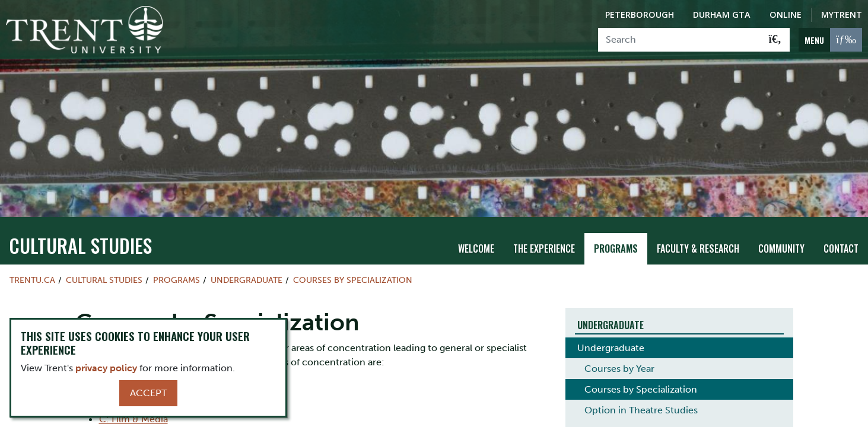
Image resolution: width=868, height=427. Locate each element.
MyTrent (842, 15)
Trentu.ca (32, 263)
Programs (616, 232)
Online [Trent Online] (786, 15)
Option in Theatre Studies (641, 394)
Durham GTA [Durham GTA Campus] (722, 15)
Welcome (476, 232)
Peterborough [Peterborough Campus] (640, 15)
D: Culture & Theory (143, 419)
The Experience (544, 232)
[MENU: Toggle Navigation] (830, 40)
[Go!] (775, 40)
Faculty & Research (698, 232)
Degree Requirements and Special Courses (678, 415)
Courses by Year (619, 353)
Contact (841, 232)
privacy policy (106, 368)
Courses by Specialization (353, 263)
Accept (148, 393)
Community (781, 232)
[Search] (680, 40)
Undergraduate (247, 263)
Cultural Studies (80, 229)
